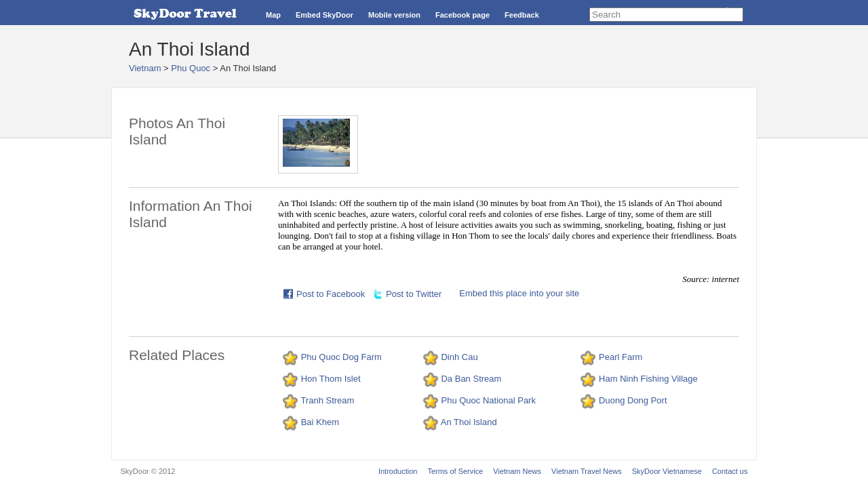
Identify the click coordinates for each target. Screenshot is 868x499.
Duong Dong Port (633, 400)
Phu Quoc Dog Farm (341, 357)
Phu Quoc (191, 68)
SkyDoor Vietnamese (667, 471)
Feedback (522, 15)
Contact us (730, 471)
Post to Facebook (331, 294)
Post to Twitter (414, 294)
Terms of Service (455, 471)
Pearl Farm (620, 357)
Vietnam (145, 68)
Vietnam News (517, 471)
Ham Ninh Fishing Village (648, 379)
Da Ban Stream (471, 379)
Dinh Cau (459, 357)
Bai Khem (320, 422)
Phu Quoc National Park (488, 400)
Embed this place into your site (519, 293)
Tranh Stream (327, 400)
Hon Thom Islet (331, 379)
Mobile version (394, 15)
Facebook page (462, 15)
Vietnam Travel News (587, 471)
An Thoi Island (469, 422)
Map (273, 15)
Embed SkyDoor (324, 15)
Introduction (398, 471)
